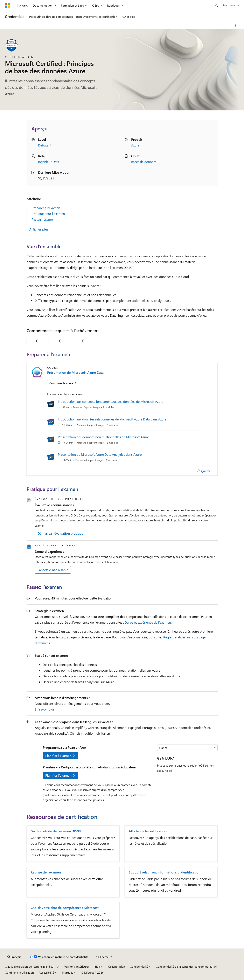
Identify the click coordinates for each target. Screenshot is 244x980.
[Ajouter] (204, 471)
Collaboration (117, 967)
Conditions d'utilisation (19, 972)
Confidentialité (139, 967)
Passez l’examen (43, 219)
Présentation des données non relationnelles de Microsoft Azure (103, 437)
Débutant (45, 145)
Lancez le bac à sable (53, 570)
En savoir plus (45, 709)
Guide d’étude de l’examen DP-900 (57, 831)
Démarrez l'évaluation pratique (60, 533)
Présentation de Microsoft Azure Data (75, 372)
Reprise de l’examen (46, 872)
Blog (97, 967)
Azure (135, 145)
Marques (68, 972)
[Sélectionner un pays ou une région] (187, 748)
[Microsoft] (8, 6)
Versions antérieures (77, 967)
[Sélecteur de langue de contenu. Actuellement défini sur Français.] (14, 957)
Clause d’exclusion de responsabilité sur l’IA (32, 967)
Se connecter (231, 5)
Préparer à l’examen (46, 208)
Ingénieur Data (49, 162)
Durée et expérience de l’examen (148, 622)
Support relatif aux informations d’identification (165, 872)
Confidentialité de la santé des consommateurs (185, 967)
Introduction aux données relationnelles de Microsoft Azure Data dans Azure (112, 419)
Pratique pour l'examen (48, 214)
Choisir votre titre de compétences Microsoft (65, 908)
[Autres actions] (235, 26)
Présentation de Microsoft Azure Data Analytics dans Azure (100, 454)
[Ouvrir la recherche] (217, 6)
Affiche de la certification (148, 831)
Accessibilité (46, 972)
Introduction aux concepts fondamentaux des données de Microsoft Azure (111, 401)
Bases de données (144, 162)
